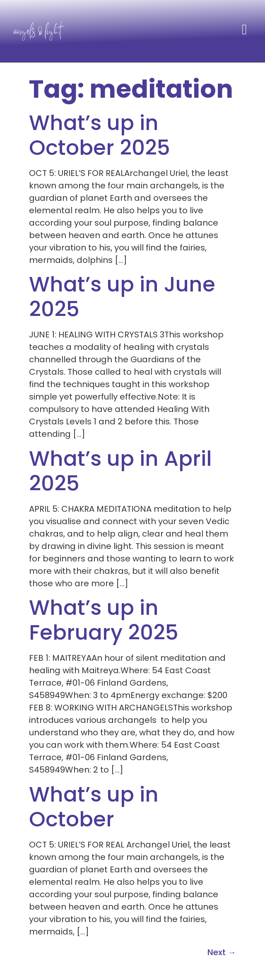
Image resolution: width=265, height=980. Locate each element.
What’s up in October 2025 (100, 135)
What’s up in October (94, 807)
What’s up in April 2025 (120, 471)
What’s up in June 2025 (122, 297)
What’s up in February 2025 (104, 620)
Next (222, 952)
